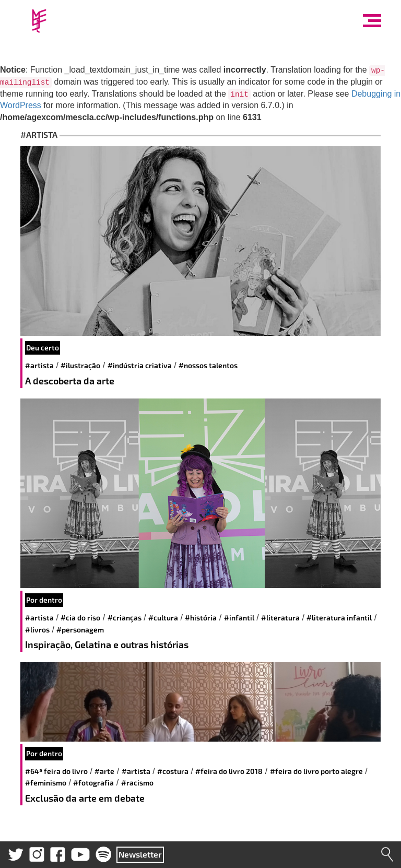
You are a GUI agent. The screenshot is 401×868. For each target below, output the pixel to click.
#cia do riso (80, 618)
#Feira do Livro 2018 (229, 771)
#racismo (137, 783)
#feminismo (46, 783)
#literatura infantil (339, 618)
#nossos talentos (208, 365)
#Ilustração (80, 365)
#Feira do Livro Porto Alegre (316, 771)
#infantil (239, 618)
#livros (37, 630)
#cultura (163, 618)
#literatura (280, 618)
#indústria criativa (140, 365)
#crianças (125, 618)
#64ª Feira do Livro (56, 771)
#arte (104, 771)
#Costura (173, 771)
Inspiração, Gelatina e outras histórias (107, 644)
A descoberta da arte (70, 381)
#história (201, 618)
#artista (39, 365)
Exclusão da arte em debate (85, 798)
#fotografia (93, 783)
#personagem (80, 630)
